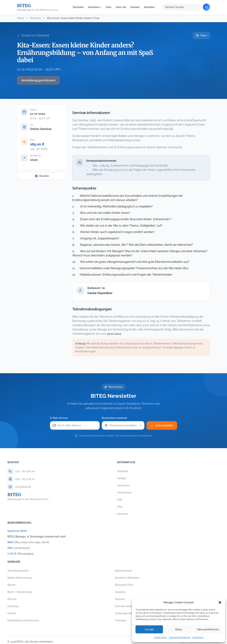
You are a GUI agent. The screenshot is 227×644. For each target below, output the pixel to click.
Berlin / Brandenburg (20, 592)
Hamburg (13, 606)
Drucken (42, 176)
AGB (120, 500)
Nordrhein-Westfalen (127, 578)
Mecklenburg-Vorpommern (23, 620)
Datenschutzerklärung (180, 637)
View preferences (208, 629)
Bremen (12, 599)
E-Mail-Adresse (59, 418)
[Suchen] (206, 7)
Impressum (198, 637)
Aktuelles (149, 7)
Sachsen (120, 599)
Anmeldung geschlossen (38, 80)
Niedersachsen (124, 571)
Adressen (122, 514)
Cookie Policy (160, 637)
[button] (220, 602)
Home (20, 18)
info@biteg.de (23, 487)
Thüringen (121, 620)
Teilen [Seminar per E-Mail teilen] (201, 36)
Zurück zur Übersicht (33, 35)
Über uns (121, 7)
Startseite (78, 7)
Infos (109, 7)
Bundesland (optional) (114, 418)
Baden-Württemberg (20, 578)
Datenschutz (124, 493)
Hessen (12, 613)
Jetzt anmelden (162, 425)
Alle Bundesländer (18, 571)
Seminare (93, 7)
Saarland (120, 592)
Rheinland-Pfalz (124, 585)
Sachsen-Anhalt (124, 606)
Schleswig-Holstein (126, 613)
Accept (149, 629)
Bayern (12, 585)
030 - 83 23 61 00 (25, 471)
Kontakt (135, 7)
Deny (178, 629)
